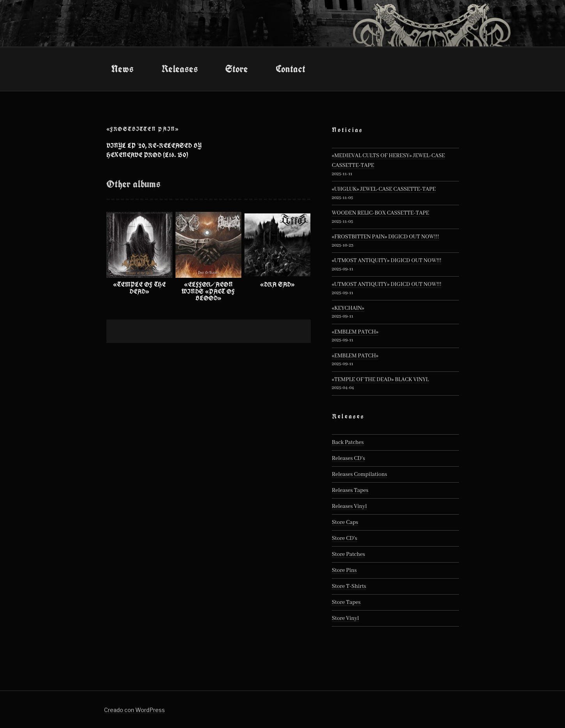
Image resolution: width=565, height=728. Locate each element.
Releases (180, 69)
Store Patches (348, 554)
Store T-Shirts (349, 586)
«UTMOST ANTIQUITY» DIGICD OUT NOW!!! (387, 261)
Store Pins (344, 570)
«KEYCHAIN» (348, 308)
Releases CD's (348, 458)
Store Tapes (346, 602)
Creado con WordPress (135, 710)
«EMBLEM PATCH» (355, 332)
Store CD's (344, 538)
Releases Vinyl (349, 506)
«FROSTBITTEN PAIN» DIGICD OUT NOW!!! (385, 237)
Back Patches (348, 442)
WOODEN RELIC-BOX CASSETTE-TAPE (381, 213)
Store (237, 69)
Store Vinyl (345, 618)
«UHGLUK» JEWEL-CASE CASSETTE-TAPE (384, 189)
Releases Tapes (350, 490)
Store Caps (345, 522)
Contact (290, 69)
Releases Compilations (360, 474)
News (122, 69)
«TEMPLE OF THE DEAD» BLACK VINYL (380, 380)
